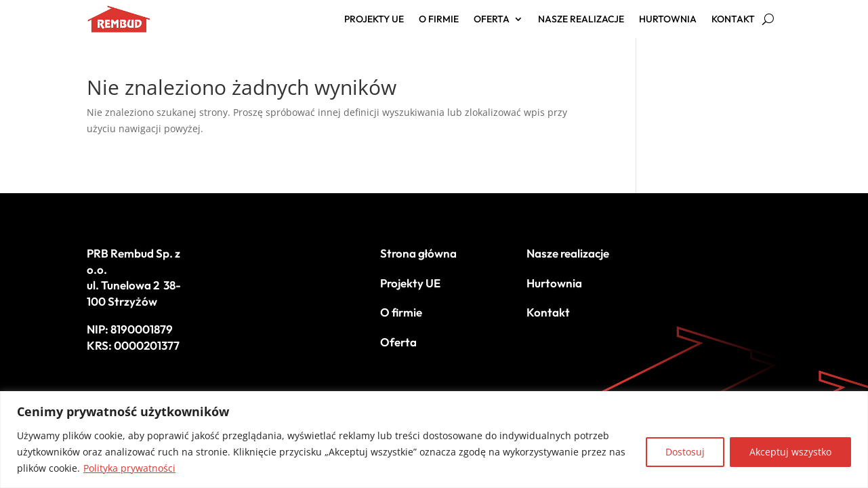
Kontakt (733, 20)
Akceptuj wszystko (790, 452)
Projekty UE (374, 20)
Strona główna (419, 253)
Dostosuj (685, 452)
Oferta (492, 20)
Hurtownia (668, 20)
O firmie (439, 20)
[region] (434, 440)
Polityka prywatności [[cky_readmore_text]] (129, 468)
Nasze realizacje (581, 20)
